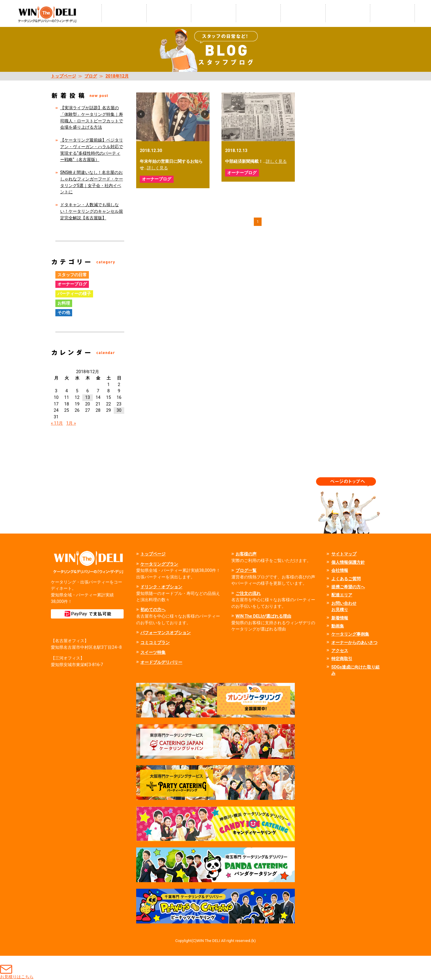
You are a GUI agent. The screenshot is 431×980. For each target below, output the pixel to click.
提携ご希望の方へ (348, 587)
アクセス (340, 651)
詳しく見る (157, 168)
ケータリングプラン (159, 564)
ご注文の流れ (248, 594)
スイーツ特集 (153, 652)
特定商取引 (342, 659)
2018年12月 (117, 76)
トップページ (63, 76)
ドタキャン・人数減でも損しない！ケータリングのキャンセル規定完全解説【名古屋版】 (92, 211)
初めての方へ (153, 610)
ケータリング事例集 (350, 634)
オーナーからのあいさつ (354, 643)
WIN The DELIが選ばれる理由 (263, 616)
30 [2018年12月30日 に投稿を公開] (119, 410)
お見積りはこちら (17, 968)
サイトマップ (344, 554)
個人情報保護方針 (348, 562)
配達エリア (342, 595)
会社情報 (340, 570)
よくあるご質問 (346, 579)
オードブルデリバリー (161, 662)
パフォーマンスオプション (166, 633)
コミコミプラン (155, 643)
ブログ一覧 (246, 570)
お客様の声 (246, 554)
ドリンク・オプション (161, 587)
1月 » (71, 423)
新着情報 (340, 618)
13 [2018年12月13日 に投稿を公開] (87, 398)
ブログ (91, 76)
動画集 (338, 626)
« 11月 (57, 423)
